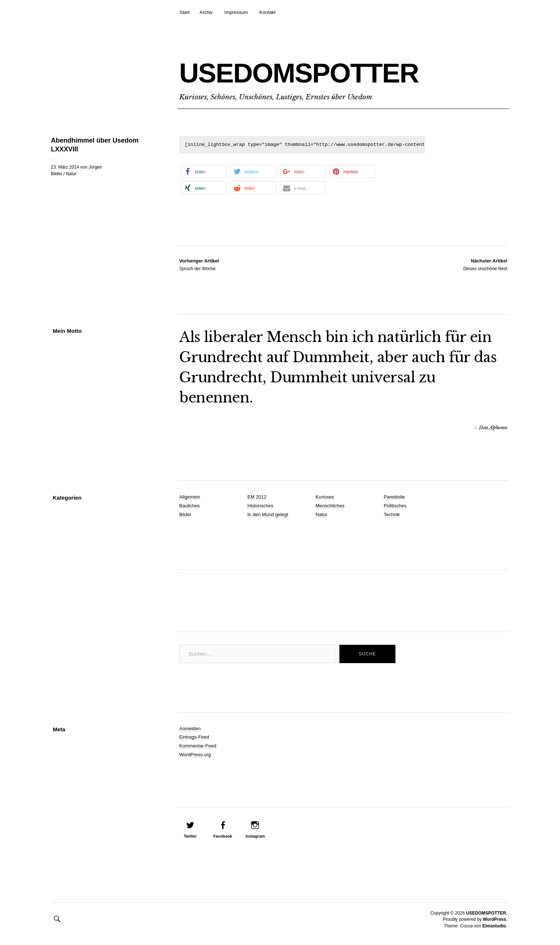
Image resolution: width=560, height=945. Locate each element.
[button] (204, 171)
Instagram (255, 836)
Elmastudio (494, 926)
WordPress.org (195, 755)
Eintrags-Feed (194, 737)
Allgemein (190, 497)
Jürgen (95, 167)
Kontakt (268, 12)
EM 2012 (257, 497)
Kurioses (325, 497)
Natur (71, 174)
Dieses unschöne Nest (485, 264)
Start (185, 12)
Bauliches (189, 506)
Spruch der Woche (199, 264)
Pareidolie (394, 497)
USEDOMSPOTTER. (487, 913)
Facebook (223, 836)
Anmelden (190, 729)
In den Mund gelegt (268, 514)
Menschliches (330, 506)
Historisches (260, 506)
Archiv (206, 12)
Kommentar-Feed (198, 746)
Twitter (190, 836)
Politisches (395, 506)
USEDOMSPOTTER (311, 72)
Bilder (57, 174)
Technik (392, 514)
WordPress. (495, 919)
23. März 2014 (65, 167)
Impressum (236, 12)
